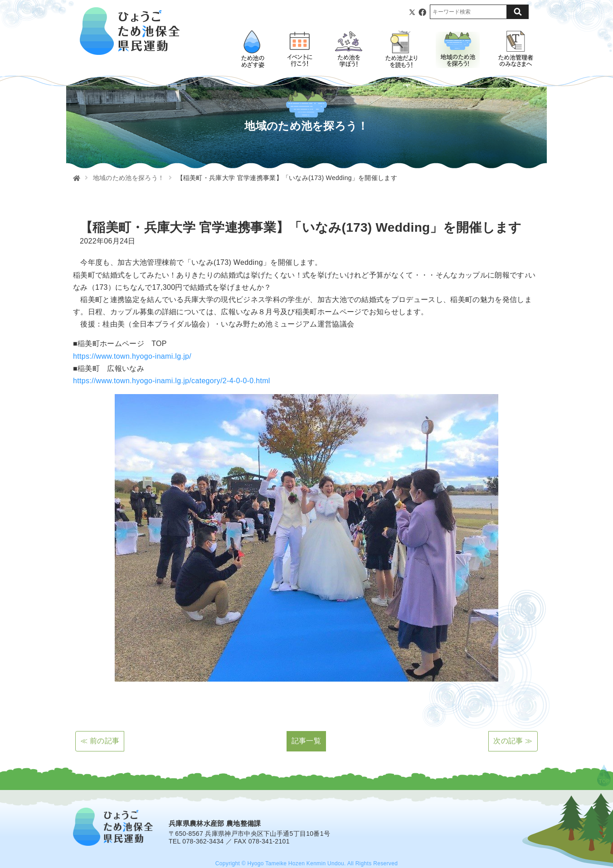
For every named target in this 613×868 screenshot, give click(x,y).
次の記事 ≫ (513, 741)
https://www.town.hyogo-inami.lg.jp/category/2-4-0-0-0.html (172, 381)
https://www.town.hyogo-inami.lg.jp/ (132, 356)
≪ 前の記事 (100, 741)
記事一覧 (306, 741)
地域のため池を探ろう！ (129, 178)
